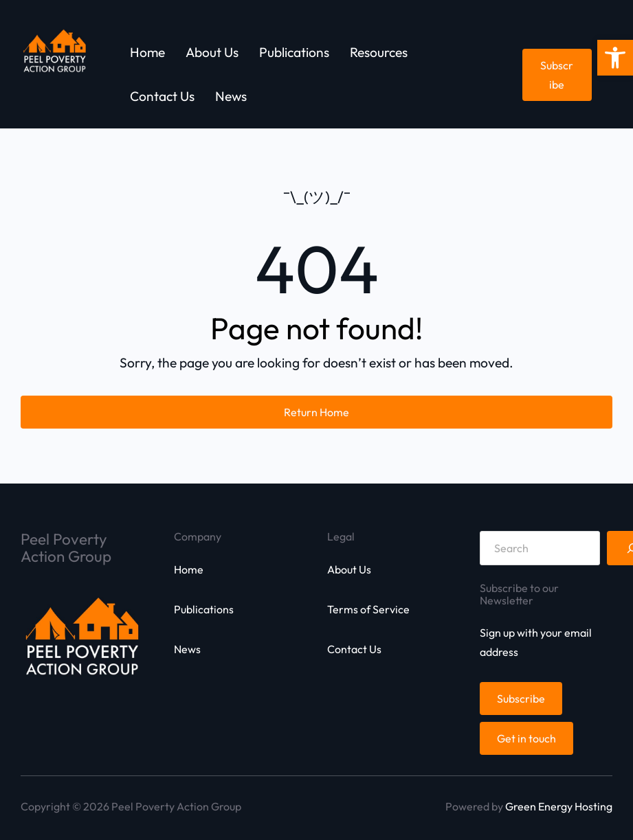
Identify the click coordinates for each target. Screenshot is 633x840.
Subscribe (557, 75)
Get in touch (526, 738)
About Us (349, 569)
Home (189, 569)
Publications (204, 609)
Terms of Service (368, 609)
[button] (615, 58)
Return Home (316, 412)
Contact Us (354, 649)
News (187, 649)
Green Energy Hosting (559, 806)
